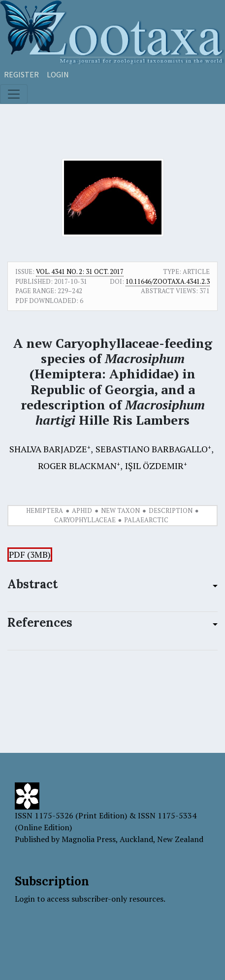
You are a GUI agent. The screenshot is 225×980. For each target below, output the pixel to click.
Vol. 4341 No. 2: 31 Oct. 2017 (80, 271)
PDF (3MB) (30, 555)
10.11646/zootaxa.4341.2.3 (168, 281)
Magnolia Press (89, 839)
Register (21, 74)
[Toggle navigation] (14, 94)
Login (58, 74)
